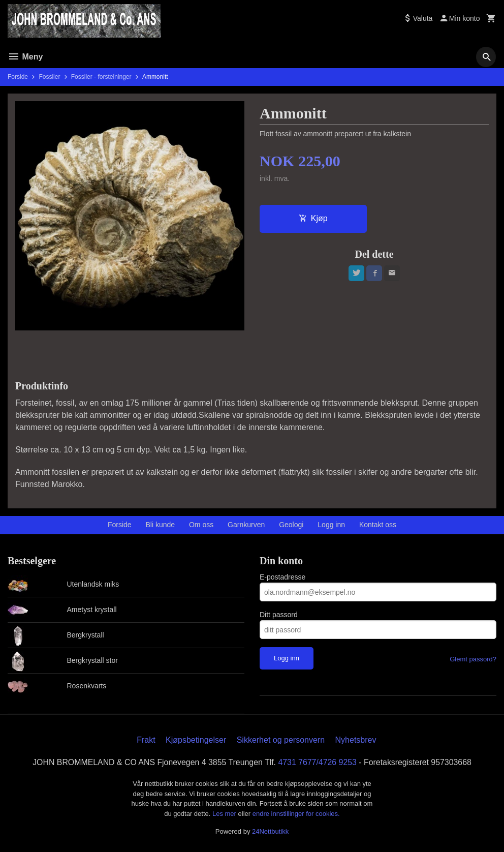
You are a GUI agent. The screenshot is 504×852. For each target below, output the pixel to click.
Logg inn (331, 525)
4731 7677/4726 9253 (318, 762)
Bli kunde (161, 525)
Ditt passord (279, 615)
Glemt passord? (473, 659)
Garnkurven (246, 525)
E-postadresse (282, 577)
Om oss (201, 525)
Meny (25, 57)
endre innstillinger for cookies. (296, 814)
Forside (18, 77)
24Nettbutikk (270, 831)
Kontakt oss (378, 525)
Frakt (146, 740)
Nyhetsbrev (356, 740)
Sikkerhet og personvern (281, 740)
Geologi (291, 525)
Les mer (225, 814)
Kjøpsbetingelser (196, 740)
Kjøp (313, 218)
